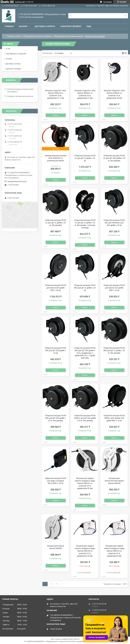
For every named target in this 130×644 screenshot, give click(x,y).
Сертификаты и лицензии (16, 54)
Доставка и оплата (45, 26)
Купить (56, 115)
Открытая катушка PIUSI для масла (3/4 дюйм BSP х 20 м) (56, 288)
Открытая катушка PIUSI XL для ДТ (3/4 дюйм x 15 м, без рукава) (114, 158)
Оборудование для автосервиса (37, 36)
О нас (8, 49)
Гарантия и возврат (71, 26)
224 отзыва (108, 2)
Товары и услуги (14, 36)
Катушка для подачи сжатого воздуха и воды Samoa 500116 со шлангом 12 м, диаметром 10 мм (85, 551)
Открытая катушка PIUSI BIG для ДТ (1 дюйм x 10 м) (85, 288)
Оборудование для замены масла (68, 36)
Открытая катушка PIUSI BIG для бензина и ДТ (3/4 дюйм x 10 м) (114, 223)
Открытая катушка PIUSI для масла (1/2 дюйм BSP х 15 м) (114, 288)
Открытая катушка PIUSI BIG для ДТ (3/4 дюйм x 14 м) (56, 350)
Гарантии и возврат (13, 69)
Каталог (23, 26)
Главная (9, 26)
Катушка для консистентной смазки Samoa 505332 (114, 481)
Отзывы (9, 59)
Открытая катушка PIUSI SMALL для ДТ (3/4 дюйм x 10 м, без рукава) (85, 418)
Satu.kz (77, 639)
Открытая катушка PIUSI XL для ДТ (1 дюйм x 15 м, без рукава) (56, 223)
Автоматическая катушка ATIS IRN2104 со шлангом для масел (56, 158)
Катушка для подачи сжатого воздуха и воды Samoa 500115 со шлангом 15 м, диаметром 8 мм (114, 551)
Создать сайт (20, 2)
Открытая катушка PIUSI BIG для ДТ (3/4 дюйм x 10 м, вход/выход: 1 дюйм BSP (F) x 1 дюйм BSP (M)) (85, 353)
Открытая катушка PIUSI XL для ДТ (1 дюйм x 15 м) (85, 158)
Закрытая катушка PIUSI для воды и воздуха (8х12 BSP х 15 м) (56, 481)
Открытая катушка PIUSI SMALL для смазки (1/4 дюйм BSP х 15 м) (114, 418)
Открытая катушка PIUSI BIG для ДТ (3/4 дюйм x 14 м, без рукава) (56, 418)
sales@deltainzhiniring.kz (17, 181)
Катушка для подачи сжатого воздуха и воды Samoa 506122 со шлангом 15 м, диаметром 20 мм (85, 483)
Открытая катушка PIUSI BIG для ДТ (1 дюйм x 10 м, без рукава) (114, 350)
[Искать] (125, 16)
